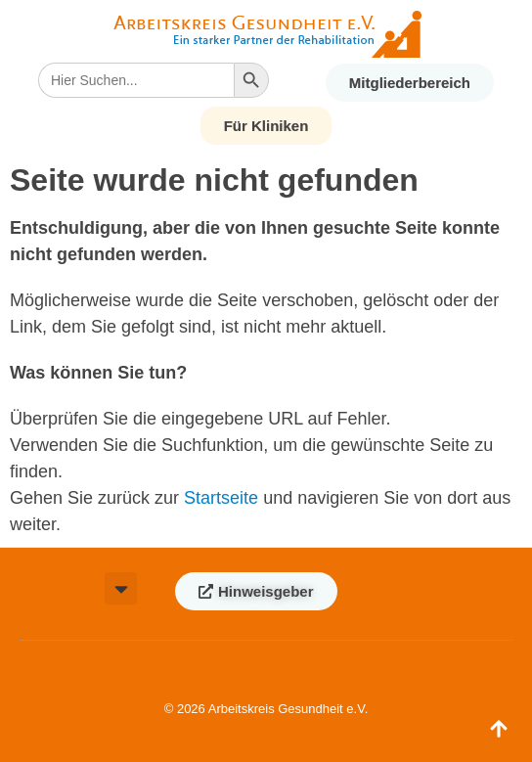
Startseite (221, 498)
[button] (121, 588)
